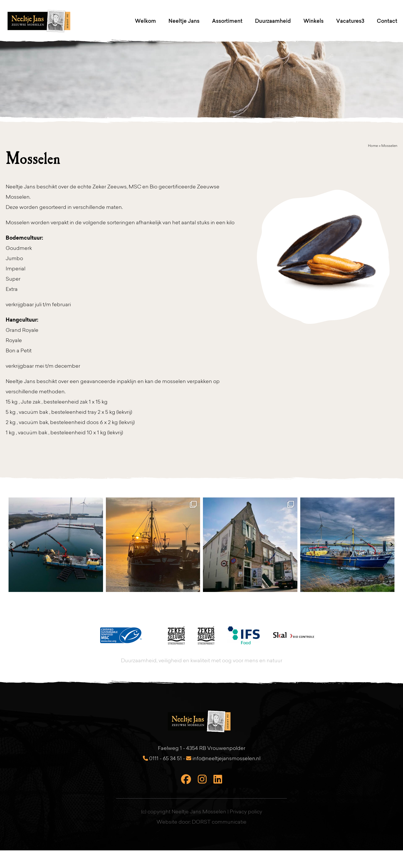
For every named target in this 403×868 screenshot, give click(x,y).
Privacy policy (246, 812)
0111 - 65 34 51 (162, 759)
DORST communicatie (219, 822)
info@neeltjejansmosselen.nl (223, 759)
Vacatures (349, 21)
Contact (387, 21)
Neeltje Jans (184, 21)
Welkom (145, 21)
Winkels (313, 21)
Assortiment (227, 21)
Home (373, 146)
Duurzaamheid (273, 21)
